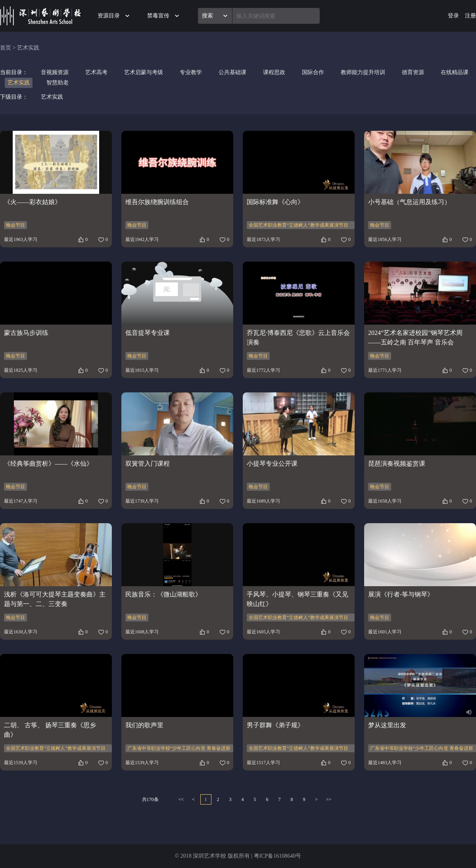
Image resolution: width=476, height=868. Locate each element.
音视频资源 (55, 72)
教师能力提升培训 (363, 72)
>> (329, 799)
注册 (470, 16)
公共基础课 (232, 72)
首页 (6, 48)
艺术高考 (96, 72)
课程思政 (274, 72)
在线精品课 (455, 72)
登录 (453, 16)
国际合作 (313, 72)
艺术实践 (28, 48)
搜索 (207, 16)
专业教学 (191, 72)
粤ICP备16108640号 (278, 856)
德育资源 (413, 72)
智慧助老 (58, 83)
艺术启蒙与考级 (144, 72)
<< (181, 799)
